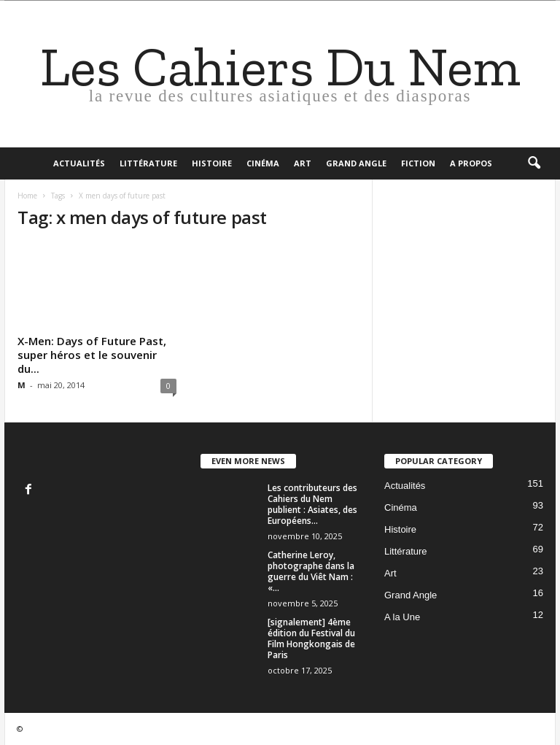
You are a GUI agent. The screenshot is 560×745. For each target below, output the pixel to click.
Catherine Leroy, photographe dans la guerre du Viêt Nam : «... (311, 571)
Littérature (148, 163)
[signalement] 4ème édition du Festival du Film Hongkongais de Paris (311, 638)
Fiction (418, 163)
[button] (534, 163)
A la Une (402, 617)
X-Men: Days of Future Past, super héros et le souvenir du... (92, 355)
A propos (471, 163)
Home (27, 196)
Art (303, 163)
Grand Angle (356, 163)
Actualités (79, 163)
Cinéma (263, 163)
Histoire (212, 163)
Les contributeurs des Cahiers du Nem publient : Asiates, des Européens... (312, 504)
